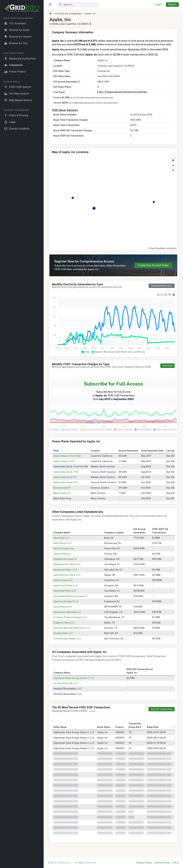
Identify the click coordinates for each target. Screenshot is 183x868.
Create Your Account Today (153, 265)
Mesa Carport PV (62, 493)
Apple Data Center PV (65, 477)
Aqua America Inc (63, 607)
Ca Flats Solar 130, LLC (66, 683)
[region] (22, 440)
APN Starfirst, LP (62, 543)
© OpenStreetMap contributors (162, 248)
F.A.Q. (176, 863)
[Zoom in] (173, 160)
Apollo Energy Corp (64, 548)
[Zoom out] (173, 165)
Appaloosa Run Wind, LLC (67, 564)
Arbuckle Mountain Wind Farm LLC (72, 628)
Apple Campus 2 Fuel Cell (67, 456)
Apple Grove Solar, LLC (66, 585)
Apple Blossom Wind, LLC (67, 575)
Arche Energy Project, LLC (67, 638)
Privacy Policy (144, 863)
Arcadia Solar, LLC (63, 633)
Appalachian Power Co (65, 559)
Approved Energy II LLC (66, 601)
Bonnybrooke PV (62, 488)
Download (167, 366)
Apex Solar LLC (62, 538)
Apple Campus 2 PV (64, 461)
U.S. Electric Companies (68, 14)
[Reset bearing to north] (173, 170)
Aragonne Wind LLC (64, 623)
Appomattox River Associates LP (70, 596)
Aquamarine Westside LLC (67, 612)
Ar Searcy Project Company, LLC (70, 617)
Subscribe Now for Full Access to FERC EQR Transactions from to (113, 390)
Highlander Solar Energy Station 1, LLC (74, 678)
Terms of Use (162, 863)
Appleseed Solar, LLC (65, 591)
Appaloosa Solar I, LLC (65, 570)
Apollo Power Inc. (62, 554)
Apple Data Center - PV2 (66, 472)
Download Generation (162, 286)
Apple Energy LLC (63, 580)
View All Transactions (162, 709)
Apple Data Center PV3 (66, 482)
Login (158, 4)
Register (172, 4)
